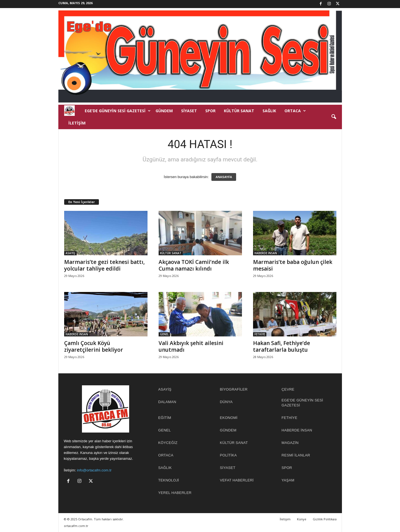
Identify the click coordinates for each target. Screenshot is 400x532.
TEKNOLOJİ (169, 480)
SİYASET (189, 111)
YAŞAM (288, 480)
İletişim (77, 123)
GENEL (164, 334)
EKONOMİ (229, 418)
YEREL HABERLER (175, 493)
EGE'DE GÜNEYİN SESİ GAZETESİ (302, 403)
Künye (302, 519)
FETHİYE (260, 334)
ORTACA (295, 111)
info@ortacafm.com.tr (94, 470)
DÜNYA (226, 402)
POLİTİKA (228, 455)
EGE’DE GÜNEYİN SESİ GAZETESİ (118, 111)
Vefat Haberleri (237, 480)
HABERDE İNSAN (266, 253)
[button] (334, 117)
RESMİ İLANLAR (296, 455)
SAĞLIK (269, 111)
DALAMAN (167, 402)
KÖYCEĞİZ (168, 443)
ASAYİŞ (70, 253)
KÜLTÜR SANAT (239, 111)
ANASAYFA (224, 177)
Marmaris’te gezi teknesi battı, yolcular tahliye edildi (104, 265)
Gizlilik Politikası (325, 519)
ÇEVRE (288, 389)
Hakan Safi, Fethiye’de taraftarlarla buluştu (282, 346)
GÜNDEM (164, 111)
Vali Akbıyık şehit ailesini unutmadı (191, 346)
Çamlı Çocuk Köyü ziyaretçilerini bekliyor (94, 346)
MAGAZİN (290, 443)
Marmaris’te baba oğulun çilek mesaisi (293, 265)
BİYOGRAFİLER (234, 389)
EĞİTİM (165, 418)
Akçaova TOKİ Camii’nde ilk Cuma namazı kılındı (194, 265)
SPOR (210, 111)
